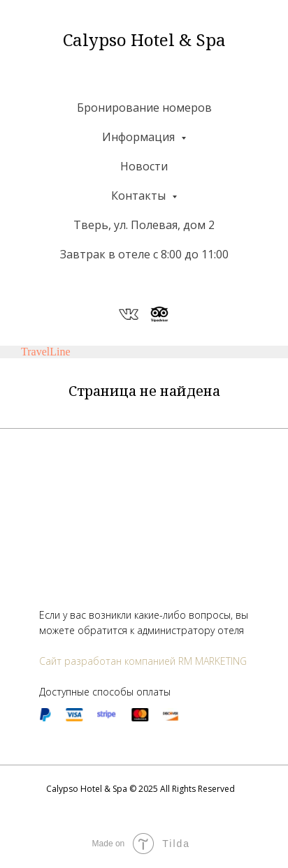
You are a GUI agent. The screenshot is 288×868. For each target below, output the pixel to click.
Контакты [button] (140, 196)
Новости (144, 166)
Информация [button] (140, 137)
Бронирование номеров (144, 108)
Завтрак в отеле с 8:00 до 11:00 (144, 254)
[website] (129, 314)
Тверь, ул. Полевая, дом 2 (144, 225)
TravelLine (46, 352)
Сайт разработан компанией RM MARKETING (143, 661)
